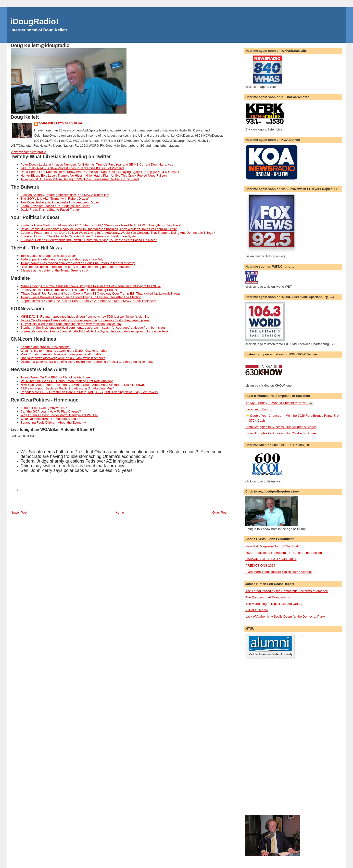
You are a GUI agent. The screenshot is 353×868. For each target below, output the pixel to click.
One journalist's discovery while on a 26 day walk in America (63, 358)
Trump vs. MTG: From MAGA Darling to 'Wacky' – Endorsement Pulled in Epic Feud (80, 179)
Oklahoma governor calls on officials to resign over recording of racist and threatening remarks (87, 362)
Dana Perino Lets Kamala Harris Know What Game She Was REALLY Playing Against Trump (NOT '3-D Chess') (100, 172)
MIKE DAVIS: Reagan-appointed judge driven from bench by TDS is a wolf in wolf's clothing (85, 317)
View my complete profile (28, 152)
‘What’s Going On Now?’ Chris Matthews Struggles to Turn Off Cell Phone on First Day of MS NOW (91, 286)
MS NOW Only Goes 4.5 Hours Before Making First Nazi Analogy (67, 381)
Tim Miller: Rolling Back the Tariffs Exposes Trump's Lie (60, 202)
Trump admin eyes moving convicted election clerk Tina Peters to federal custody (78, 263)
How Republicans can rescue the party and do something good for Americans (75, 267)
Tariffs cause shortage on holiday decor (48, 256)
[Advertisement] (265, 737)
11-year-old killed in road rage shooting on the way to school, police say (71, 324)
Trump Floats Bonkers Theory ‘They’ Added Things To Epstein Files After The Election (81, 297)
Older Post (220, 512)
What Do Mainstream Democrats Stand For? (52, 419)
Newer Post (19, 512)
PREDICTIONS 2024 (260, 565)
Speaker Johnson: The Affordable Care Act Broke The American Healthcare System (80, 236)
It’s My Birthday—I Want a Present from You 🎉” (279, 403)
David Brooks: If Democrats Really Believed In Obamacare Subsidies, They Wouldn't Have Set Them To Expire (99, 229)
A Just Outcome (257, 610)
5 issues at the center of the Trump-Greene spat (54, 270)
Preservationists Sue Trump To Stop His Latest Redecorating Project (69, 290)
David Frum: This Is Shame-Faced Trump (50, 210)
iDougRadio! (35, 21)
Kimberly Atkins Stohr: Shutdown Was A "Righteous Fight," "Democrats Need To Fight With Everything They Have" (101, 225)
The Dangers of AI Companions (268, 597)
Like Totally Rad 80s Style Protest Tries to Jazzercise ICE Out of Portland (72, 168)
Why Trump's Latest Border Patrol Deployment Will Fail (59, 415)
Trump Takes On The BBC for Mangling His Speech (57, 377)
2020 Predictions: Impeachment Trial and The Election (284, 553)
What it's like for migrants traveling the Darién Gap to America (64, 351)
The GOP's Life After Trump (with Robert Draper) (55, 199)
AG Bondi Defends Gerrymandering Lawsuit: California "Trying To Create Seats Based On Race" (89, 240)
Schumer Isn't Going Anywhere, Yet (45, 408)
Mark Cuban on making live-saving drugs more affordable (61, 354)
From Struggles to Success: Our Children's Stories (281, 427)
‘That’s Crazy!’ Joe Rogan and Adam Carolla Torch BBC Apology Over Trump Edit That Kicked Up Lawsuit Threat (100, 293)
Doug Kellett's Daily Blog (61, 123)
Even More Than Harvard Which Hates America (279, 572)
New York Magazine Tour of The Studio (273, 546)
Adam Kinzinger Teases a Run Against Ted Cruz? (55, 206)
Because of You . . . (259, 409)
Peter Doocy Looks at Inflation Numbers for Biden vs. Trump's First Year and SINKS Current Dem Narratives (97, 164)
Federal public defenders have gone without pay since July (62, 259)
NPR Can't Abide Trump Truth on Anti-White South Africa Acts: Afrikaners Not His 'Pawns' (83, 385)
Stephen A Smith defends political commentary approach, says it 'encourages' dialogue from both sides (93, 328)
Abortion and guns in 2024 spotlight (46, 347)
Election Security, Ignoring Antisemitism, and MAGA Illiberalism (65, 195)
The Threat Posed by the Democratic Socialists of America (287, 591)
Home (120, 512)
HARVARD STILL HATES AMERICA (271, 559)
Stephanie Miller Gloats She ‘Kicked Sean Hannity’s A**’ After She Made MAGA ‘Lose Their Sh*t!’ (89, 301)
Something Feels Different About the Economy (53, 422)
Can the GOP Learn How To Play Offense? (51, 411)
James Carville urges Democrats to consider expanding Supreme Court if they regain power (85, 320)
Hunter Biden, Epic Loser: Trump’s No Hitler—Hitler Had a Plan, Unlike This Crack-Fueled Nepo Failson (94, 175)
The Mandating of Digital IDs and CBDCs (274, 604)
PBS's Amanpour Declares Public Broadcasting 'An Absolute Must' (67, 388)
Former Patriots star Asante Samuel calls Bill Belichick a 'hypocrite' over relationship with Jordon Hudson (94, 331)
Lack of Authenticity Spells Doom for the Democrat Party (285, 616)
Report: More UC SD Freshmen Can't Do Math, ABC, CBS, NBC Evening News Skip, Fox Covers (89, 392)
